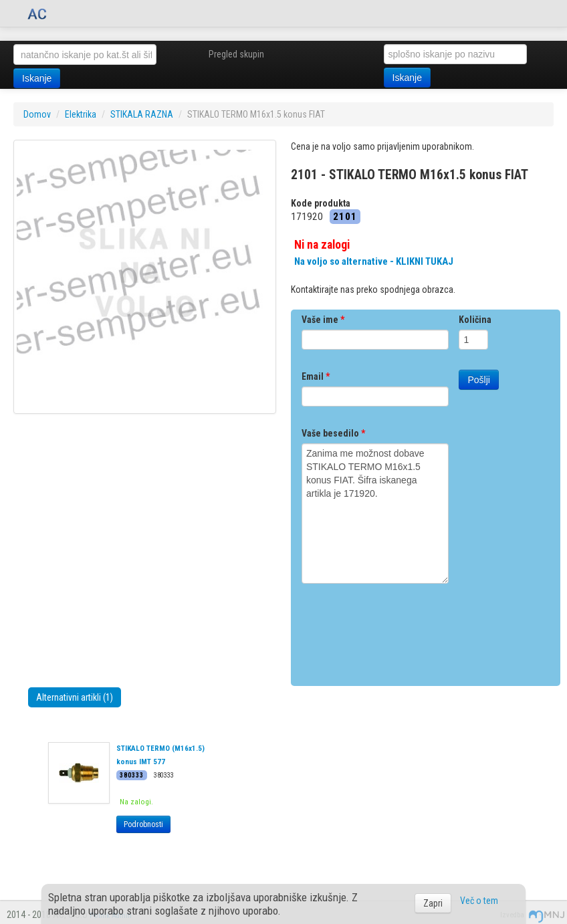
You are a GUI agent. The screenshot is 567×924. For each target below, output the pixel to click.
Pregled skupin (236, 54)
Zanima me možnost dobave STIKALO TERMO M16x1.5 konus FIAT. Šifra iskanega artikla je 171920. (375, 513)
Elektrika (81, 114)
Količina (475, 320)
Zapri (433, 903)
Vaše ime (323, 320)
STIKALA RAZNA (142, 114)
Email (316, 376)
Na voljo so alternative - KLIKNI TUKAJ (374, 261)
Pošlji (478, 380)
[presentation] (403, 630)
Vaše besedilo (333, 433)
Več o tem (479, 901)
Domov (37, 114)
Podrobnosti (143, 824)
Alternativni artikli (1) (75, 697)
